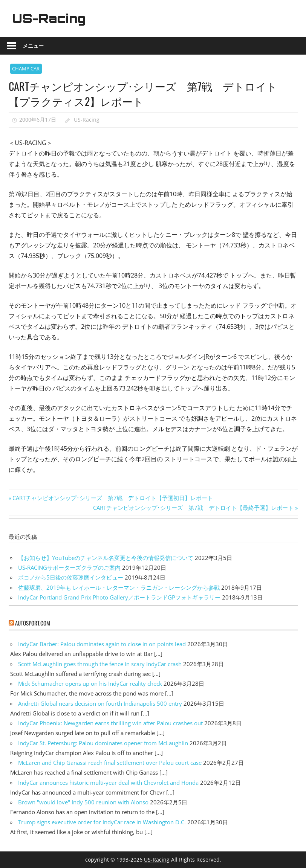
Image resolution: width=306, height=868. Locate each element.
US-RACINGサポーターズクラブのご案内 (69, 567)
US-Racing (49, 18)
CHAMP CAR (26, 69)
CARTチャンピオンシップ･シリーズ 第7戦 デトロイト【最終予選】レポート (193, 508)
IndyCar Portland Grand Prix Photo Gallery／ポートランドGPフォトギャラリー (119, 597)
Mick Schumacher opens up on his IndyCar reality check (90, 683)
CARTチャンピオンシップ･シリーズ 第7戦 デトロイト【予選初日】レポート (112, 498)
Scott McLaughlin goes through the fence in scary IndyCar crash (100, 664)
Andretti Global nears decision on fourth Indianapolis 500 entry (100, 703)
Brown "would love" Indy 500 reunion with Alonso (83, 802)
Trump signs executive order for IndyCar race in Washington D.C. (102, 822)
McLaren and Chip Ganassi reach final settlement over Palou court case (110, 763)
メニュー (33, 46)
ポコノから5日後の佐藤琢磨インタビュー (71, 577)
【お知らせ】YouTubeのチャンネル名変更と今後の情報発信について (106, 558)
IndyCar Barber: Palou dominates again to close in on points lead (102, 644)
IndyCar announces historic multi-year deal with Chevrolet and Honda (108, 783)
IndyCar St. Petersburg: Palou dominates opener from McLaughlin (103, 743)
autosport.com (33, 623)
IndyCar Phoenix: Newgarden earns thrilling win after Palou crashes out (110, 723)
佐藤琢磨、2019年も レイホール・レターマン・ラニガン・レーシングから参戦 (119, 587)
